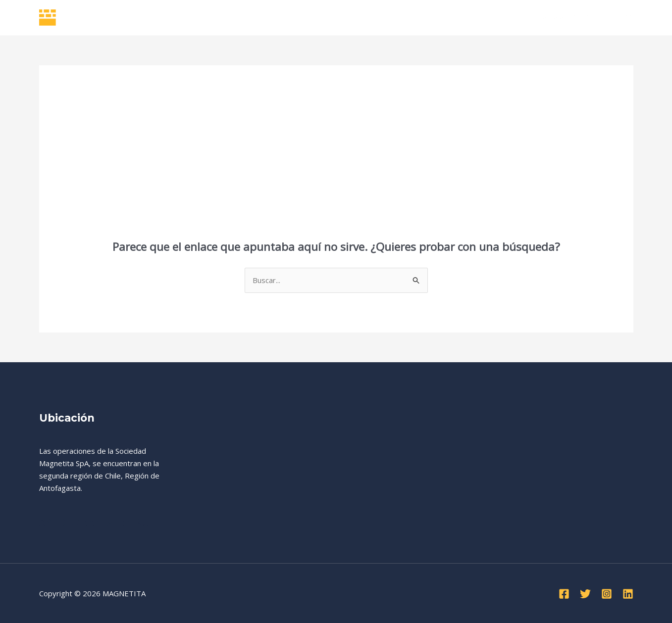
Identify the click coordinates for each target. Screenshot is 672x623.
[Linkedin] (628, 594)
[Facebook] (564, 594)
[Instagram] (607, 594)
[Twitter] (585, 594)
